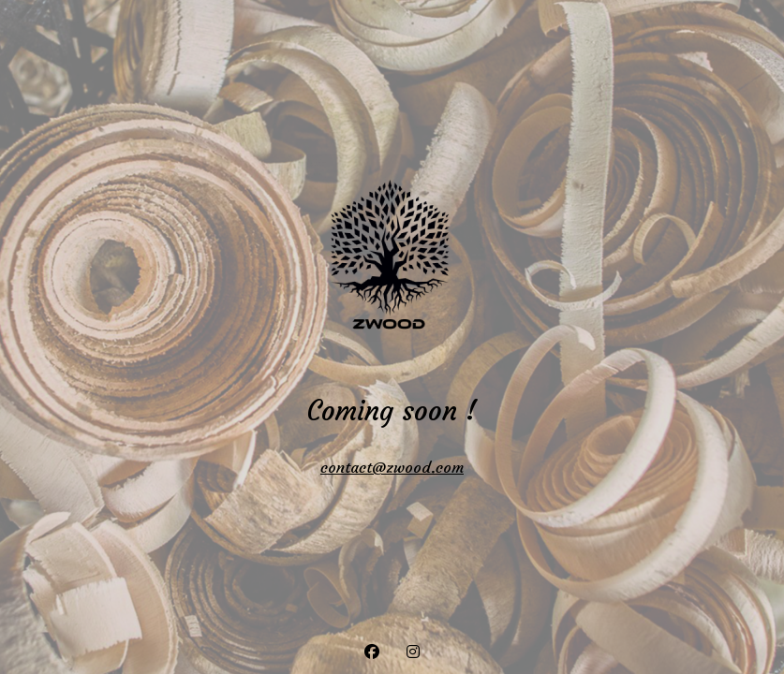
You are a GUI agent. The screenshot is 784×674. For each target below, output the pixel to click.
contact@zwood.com (392, 467)
